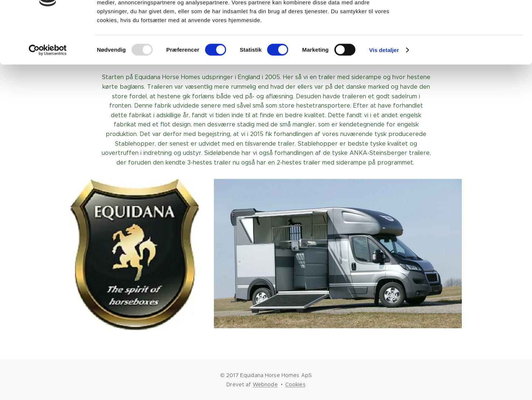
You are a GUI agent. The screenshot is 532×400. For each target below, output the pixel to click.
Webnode (265, 384)
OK (470, 18)
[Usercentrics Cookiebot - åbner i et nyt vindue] (48, 92)
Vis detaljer (384, 92)
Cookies (295, 384)
